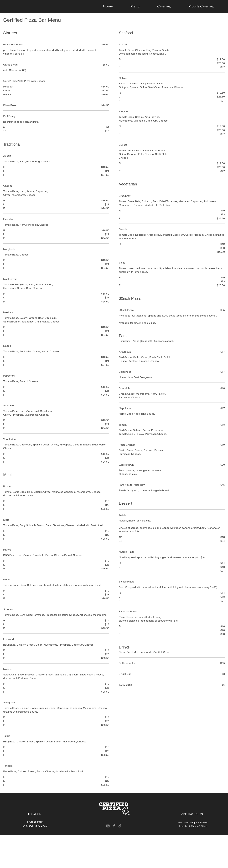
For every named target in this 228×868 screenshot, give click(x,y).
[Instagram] (108, 826)
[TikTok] (120, 826)
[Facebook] (114, 826)
